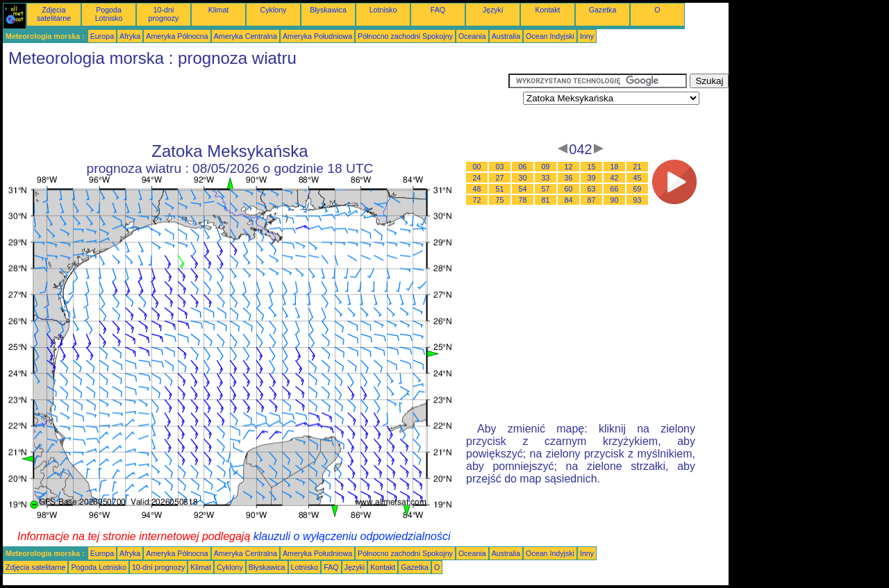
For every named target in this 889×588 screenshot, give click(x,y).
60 (569, 189)
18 (615, 167)
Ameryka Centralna (246, 36)
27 (500, 178)
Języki (493, 10)
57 (546, 189)
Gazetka (603, 10)
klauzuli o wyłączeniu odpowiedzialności (352, 536)
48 (477, 189)
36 (569, 178)
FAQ (438, 10)
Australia (506, 36)
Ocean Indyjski (550, 36)
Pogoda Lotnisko (109, 14)
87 (592, 200)
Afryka (130, 36)
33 (546, 178)
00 (477, 167)
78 (523, 200)
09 (546, 167)
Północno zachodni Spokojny (405, 36)
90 (615, 200)
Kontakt (547, 10)
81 (546, 200)
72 (477, 200)
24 (477, 178)
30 (523, 178)
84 (569, 200)
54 (523, 189)
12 (569, 167)
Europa (102, 36)
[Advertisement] (256, 105)
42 (615, 178)
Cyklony (274, 10)
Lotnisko (383, 10)
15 (592, 167)
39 (592, 178)
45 (638, 178)
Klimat (219, 10)
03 (500, 167)
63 (592, 189)
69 (638, 189)
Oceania (472, 36)
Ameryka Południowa (317, 36)
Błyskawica (328, 10)
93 (638, 200)
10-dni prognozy (164, 14)
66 (615, 189)
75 (500, 200)
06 (523, 167)
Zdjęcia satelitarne (54, 14)
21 (638, 167)
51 (500, 189)
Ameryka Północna (177, 36)
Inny (587, 36)
